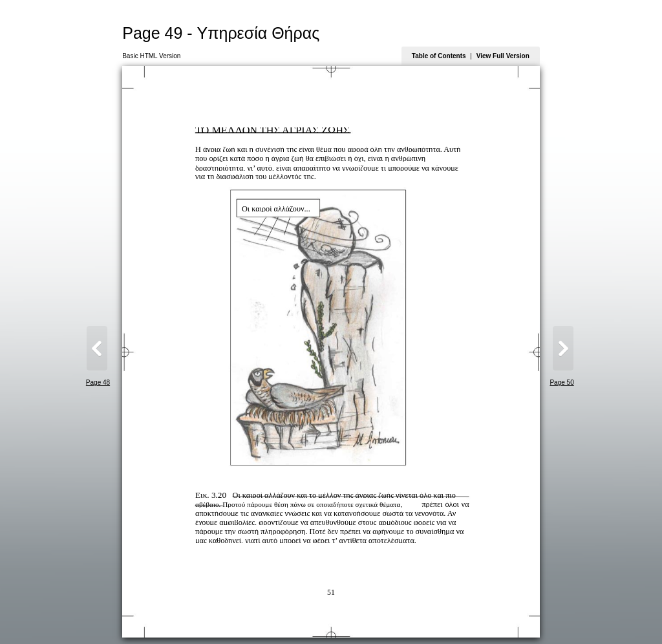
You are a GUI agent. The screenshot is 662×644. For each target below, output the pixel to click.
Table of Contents (439, 56)
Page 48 (98, 382)
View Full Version (503, 56)
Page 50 (561, 382)
